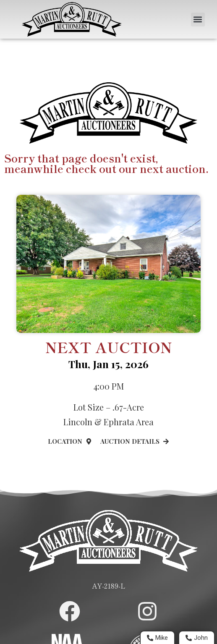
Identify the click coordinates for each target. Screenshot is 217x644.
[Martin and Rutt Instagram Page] (147, 611)
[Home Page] (72, 19)
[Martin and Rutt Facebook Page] (70, 611)
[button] (198, 20)
